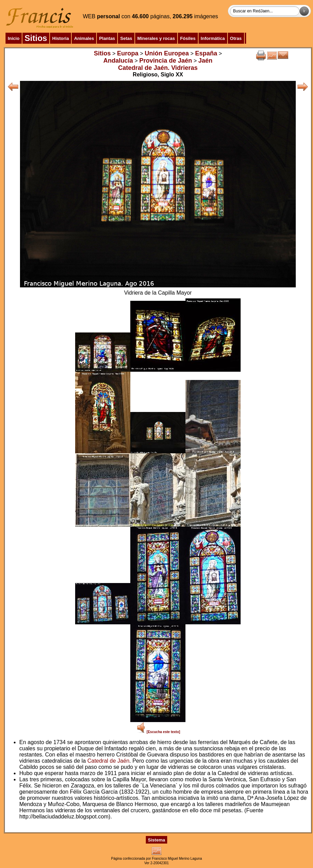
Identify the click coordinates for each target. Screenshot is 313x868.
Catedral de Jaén (108, 761)
